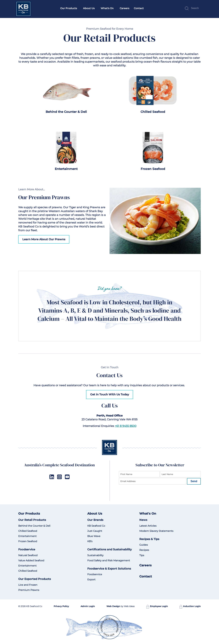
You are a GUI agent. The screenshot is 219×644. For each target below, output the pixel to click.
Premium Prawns (29, 590)
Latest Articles (148, 526)
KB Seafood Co (96, 526)
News (143, 520)
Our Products (69, 8)
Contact (139, 8)
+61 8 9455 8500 (126, 426)
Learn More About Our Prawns (44, 239)
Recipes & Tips (149, 539)
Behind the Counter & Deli (66, 112)
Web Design (113, 606)
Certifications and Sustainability (109, 549)
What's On (107, 8)
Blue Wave (94, 536)
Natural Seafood (28, 555)
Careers (124, 8)
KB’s (90, 541)
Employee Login (157, 606)
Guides (144, 545)
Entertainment (66, 169)
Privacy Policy (61, 606)
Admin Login (88, 606)
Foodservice (27, 549)
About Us (89, 8)
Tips (142, 555)
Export (91, 580)
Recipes (144, 550)
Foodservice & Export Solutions (109, 569)
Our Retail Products (32, 520)
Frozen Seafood (153, 169)
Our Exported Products (35, 579)
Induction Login (190, 606)
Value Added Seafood (31, 560)
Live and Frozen (28, 585)
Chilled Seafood (153, 112)
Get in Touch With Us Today (110, 394)
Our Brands (95, 520)
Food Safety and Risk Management (109, 560)
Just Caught (95, 531)
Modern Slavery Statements (156, 531)
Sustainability (95, 555)
